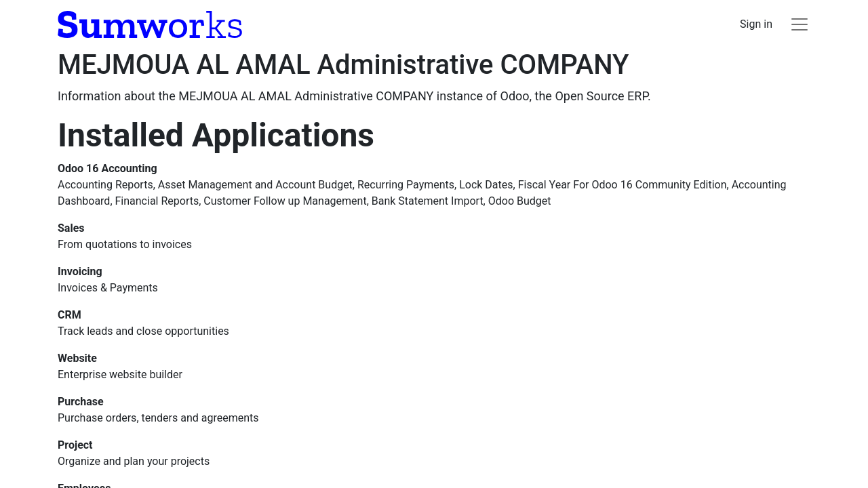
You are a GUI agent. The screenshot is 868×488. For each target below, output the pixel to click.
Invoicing (80, 271)
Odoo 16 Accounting (107, 168)
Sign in (756, 24)
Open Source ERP (601, 96)
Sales (71, 228)
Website (77, 358)
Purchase (81, 402)
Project (75, 445)
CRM (70, 315)
